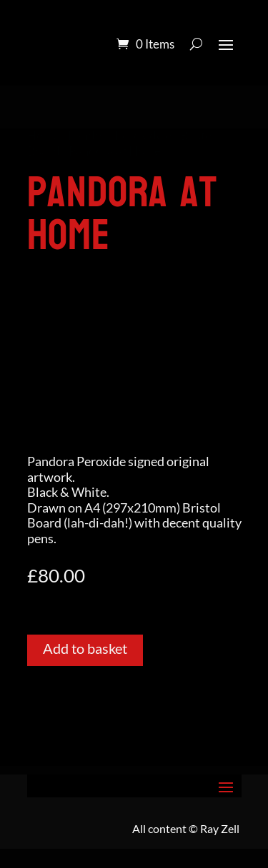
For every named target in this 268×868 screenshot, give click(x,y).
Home (43, 136)
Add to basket (85, 648)
